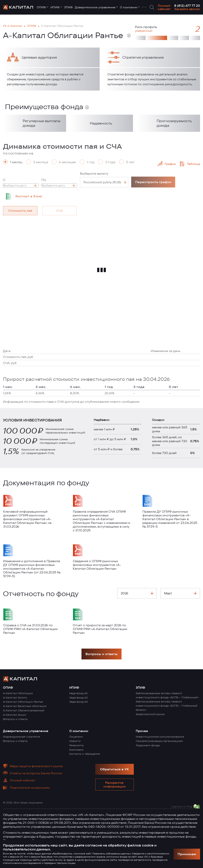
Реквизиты (76, 745)
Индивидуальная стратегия (22, 737)
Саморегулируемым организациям (159, 741)
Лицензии (76, 737)
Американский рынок (150, 714)
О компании (129, 7)
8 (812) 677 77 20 (187, 6)
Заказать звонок (187, 9)
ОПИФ (41, 7)
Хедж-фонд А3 (78, 698)
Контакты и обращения (85, 754)
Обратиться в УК (114, 769)
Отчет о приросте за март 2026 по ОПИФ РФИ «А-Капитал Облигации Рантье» (100, 629)
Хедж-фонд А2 (78, 693)
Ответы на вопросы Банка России (36, 773)
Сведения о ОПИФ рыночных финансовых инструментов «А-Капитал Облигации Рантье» (97, 565)
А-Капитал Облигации (18, 693)
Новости (75, 741)
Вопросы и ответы (101, 654)
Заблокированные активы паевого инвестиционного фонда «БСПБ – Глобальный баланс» (167, 706)
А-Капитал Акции (15, 715)
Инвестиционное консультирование (160, 737)
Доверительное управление (95, 7)
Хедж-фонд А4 (78, 702)
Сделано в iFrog (182, 806)
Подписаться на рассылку (30, 788)
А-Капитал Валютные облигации (25, 706)
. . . (144, 6)
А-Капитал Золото (15, 698)
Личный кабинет (164, 7)
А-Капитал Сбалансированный (24, 710)
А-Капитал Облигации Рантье (23, 702)
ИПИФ (55, 7)
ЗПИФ (68, 7)
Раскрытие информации (115, 784)
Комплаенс (76, 750)
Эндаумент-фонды (148, 745)
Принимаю (187, 854)
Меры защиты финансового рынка (36, 766)
